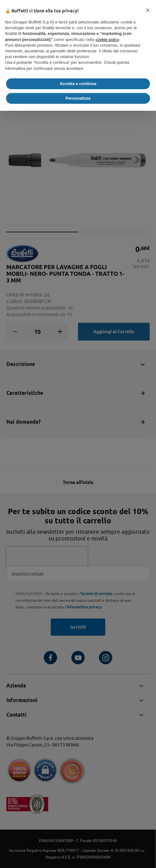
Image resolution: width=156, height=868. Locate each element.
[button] (148, 10)
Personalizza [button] (78, 98)
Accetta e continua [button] (78, 84)
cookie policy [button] (107, 40)
